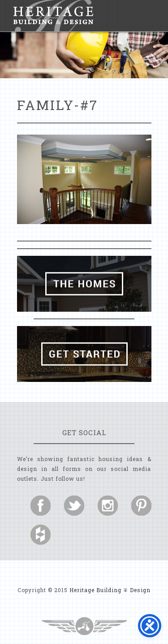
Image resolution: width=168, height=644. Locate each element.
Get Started (84, 354)
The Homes (84, 284)
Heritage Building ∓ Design (110, 590)
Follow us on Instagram (108, 506)
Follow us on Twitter (74, 506)
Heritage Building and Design (53, 16)
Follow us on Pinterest (141, 506)
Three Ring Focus (84, 626)
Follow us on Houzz (41, 535)
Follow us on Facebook (41, 506)
